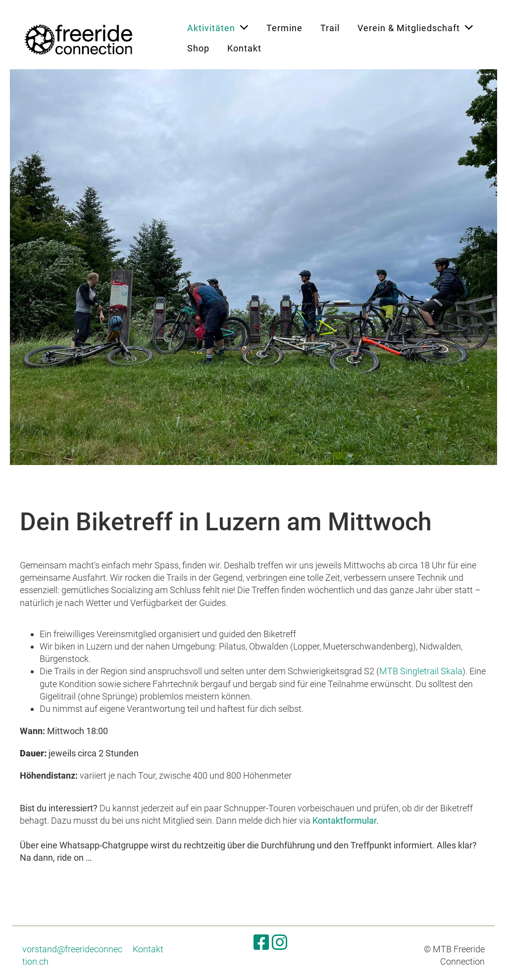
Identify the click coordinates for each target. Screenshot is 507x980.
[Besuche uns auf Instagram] (280, 943)
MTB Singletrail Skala (421, 671)
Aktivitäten (218, 27)
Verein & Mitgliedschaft (415, 27)
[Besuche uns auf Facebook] (261, 943)
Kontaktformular (344, 820)
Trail (330, 28)
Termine (284, 28)
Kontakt (244, 48)
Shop (198, 48)
